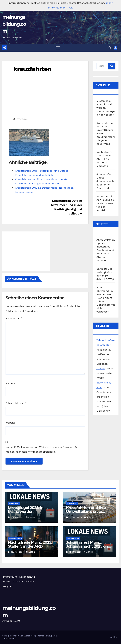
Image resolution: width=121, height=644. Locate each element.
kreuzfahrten (32, 69)
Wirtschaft (14, 504)
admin (30, 517)
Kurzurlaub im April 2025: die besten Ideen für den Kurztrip (106, 203)
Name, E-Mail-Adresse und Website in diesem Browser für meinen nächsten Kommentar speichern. (41, 449)
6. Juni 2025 (18, 517)
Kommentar (14, 318)
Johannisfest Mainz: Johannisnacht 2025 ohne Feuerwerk (106, 181)
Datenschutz (27, 577)
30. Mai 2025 (76, 517)
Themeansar (9, 639)
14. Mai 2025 (76, 552)
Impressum (10, 577)
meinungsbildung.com (14, 24)
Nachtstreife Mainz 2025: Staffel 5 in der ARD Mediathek (104, 159)
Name (10, 383)
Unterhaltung (15, 538)
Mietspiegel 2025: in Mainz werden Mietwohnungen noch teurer (106, 108)
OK (71, 8)
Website (10, 423)
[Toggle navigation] (58, 48)
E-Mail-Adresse (16, 403)
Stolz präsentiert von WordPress (19, 636)
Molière (101, 368)
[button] (110, 48)
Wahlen (114, 637)
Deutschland (73, 538)
